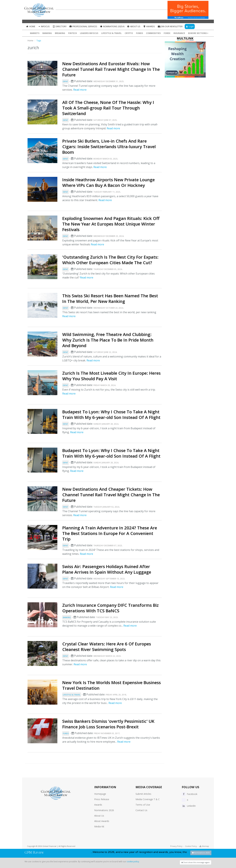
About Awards (102, 821)
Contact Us (141, 810)
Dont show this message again (196, 862)
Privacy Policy (176, 846)
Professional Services (83, 26)
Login (190, 26)
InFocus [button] (44, 26)
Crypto (129, 33)
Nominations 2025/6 (112, 26)
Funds (139, 33)
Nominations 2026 (104, 810)
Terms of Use (143, 805)
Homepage (100, 794)
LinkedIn (189, 806)
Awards (149, 26)
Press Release (102, 799)
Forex (167, 33)
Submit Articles (143, 794)
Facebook (190, 794)
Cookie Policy (191, 846)
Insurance (179, 33)
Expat (65, 81)
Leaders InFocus (89, 33)
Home (31, 26)
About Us (134, 26)
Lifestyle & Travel (111, 33)
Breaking (60, 33)
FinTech (73, 33)
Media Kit (99, 826)
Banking (47, 33)
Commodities (153, 33)
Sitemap (204, 846)
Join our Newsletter (170, 26)
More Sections (198, 33)
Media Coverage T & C (148, 799)
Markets (35, 33)
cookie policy (133, 862)
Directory (59, 26)
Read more (80, 90)
